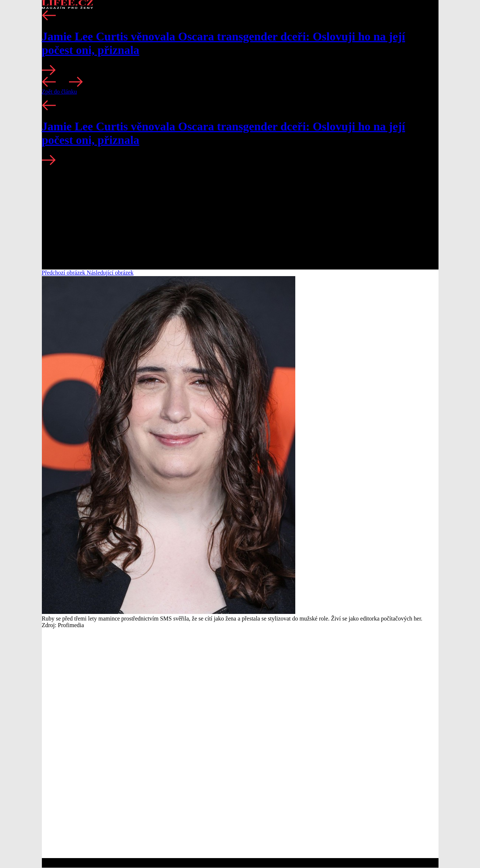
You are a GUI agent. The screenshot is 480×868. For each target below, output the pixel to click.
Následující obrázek (110, 273)
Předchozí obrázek (64, 273)
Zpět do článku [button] (59, 92)
